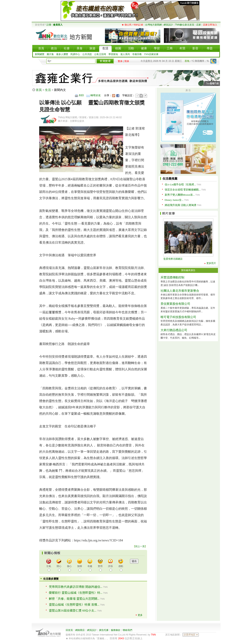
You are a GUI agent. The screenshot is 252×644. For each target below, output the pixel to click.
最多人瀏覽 (62, 54)
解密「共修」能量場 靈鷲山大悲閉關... (74, 599)
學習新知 (113, 54)
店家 (199, 25)
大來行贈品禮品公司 (174, 330)
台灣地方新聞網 (153, 25)
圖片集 (50, 54)
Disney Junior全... (174, 200)
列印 (81, 95)
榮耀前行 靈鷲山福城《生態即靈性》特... (76, 593)
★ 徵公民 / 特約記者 (132, 25)
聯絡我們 (127, 630)
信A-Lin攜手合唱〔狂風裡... (180, 184)
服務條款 (116, 630)
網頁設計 (168, 25)
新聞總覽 (40, 54)
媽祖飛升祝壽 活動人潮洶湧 (180, 205)
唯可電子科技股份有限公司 (178, 317)
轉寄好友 (96, 95)
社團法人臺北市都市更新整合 (180, 291)
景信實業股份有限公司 (175, 304)
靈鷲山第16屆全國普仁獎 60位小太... (73, 611)
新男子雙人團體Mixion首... (180, 195)
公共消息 (87, 54)
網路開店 (80, 630)
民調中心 (75, 54)
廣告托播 (104, 630)
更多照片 (211, 263)
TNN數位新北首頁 (185, 25)
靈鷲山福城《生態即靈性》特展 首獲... (74, 605)
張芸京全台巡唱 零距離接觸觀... (183, 190)
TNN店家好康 (151, 54)
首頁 (39, 90)
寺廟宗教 (137, 54)
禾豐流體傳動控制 (172, 277)
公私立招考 (100, 54)
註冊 (49, 25)
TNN (153, 635)
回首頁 (69, 630)
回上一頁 (140, 546)
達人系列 (125, 54)
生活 (48, 90)
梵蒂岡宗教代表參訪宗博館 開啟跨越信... (76, 587)
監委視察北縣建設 (173, 259)
